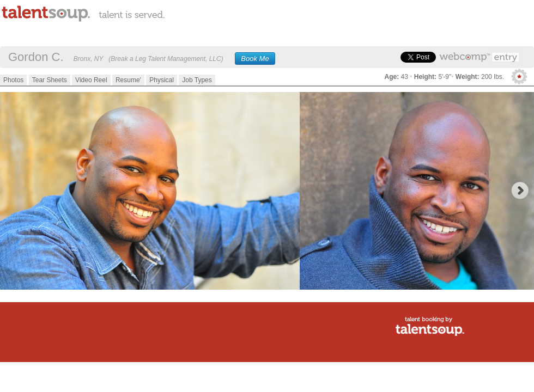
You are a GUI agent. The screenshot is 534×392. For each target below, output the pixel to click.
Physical (162, 80)
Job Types (197, 80)
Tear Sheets (50, 80)
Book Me (255, 59)
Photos (13, 80)
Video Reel (91, 80)
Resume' (128, 80)
